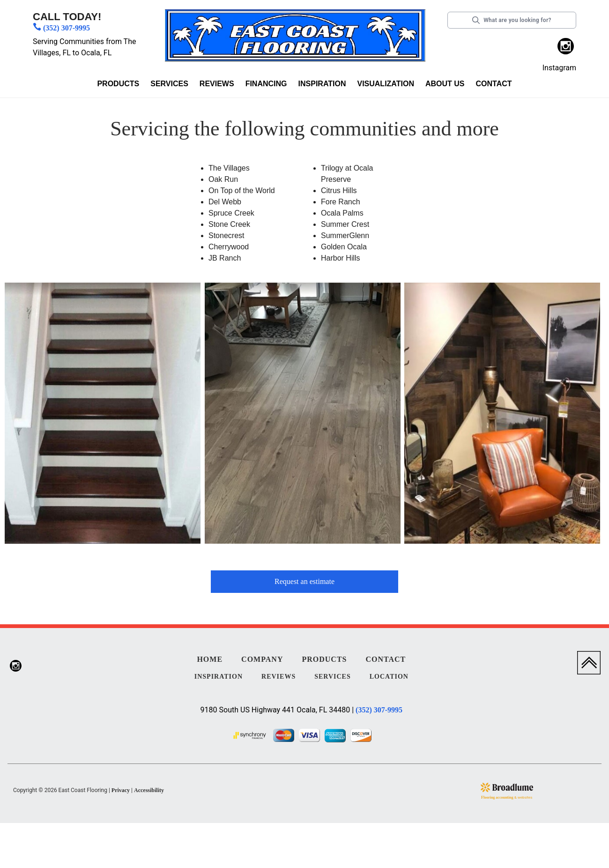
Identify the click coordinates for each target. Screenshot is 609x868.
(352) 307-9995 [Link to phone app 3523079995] (67, 28)
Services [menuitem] (333, 677)
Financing (266, 84)
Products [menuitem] (324, 659)
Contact (494, 84)
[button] (118, 86)
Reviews (217, 84)
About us (445, 84)
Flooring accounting (497, 797)
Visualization (385, 84)
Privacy (121, 790)
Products (118, 84)
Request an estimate (304, 581)
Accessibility (149, 790)
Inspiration (322, 84)
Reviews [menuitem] (279, 677)
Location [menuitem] (389, 677)
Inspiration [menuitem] (219, 677)
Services (169, 84)
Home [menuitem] (210, 659)
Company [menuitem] (262, 659)
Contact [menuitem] (386, 659)
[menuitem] (566, 48)
